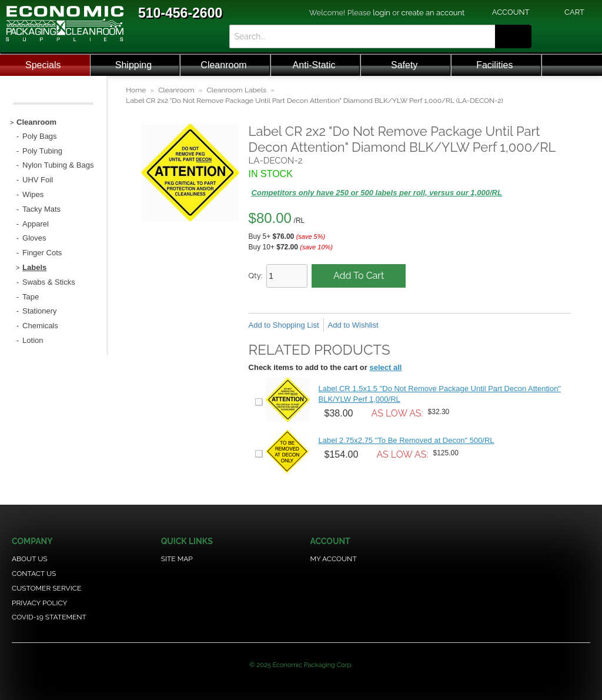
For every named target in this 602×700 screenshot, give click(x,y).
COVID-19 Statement (49, 617)
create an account (433, 13)
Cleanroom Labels (236, 90)
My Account (333, 559)
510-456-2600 (180, 13)
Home (136, 90)
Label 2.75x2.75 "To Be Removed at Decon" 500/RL (407, 440)
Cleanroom (223, 65)
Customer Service (46, 588)
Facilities (494, 65)
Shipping (133, 65)
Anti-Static (314, 65)
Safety (404, 65)
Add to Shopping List (284, 325)
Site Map (177, 559)
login (382, 13)
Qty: (256, 276)
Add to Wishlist (353, 325)
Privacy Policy (39, 603)
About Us (30, 559)
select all (385, 367)
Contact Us (34, 574)
